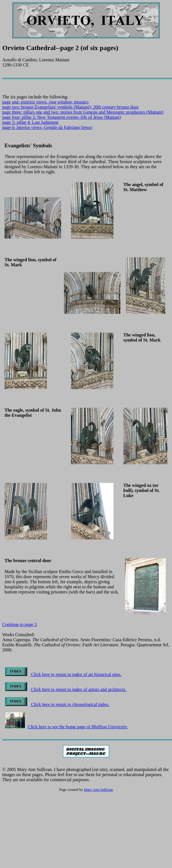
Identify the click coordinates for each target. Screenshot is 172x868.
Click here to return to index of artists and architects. (66, 689)
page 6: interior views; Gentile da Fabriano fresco (47, 127)
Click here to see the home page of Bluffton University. (66, 727)
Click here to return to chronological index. (57, 704)
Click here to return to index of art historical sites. (63, 674)
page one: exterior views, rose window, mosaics (46, 102)
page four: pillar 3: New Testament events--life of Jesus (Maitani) (62, 117)
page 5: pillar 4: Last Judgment (30, 122)
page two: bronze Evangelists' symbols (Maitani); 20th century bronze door (70, 107)
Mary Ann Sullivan (98, 790)
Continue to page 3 (19, 624)
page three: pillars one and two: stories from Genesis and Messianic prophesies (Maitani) (83, 112)
